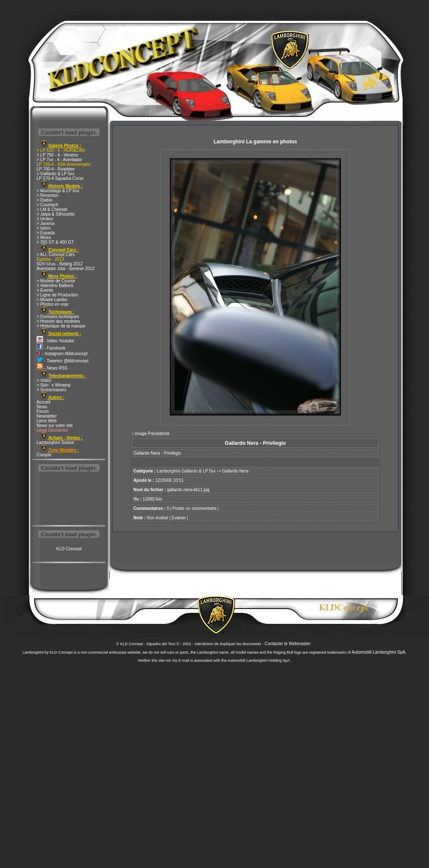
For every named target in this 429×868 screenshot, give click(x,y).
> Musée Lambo (52, 300)
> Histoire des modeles (58, 321)
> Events (45, 290)
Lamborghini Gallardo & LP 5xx (186, 471)
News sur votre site (55, 425)
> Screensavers (51, 390)
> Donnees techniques (58, 317)
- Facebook (51, 348)
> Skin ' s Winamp (54, 385)
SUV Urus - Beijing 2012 (60, 264)
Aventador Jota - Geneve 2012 (66, 269)
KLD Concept (69, 549)
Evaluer (179, 518)
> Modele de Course (56, 281)
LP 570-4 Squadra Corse (60, 178)
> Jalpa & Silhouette (56, 214)
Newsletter (47, 416)
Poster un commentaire (194, 508)
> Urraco (45, 219)
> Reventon (47, 195)
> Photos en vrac (53, 304)
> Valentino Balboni (55, 286)
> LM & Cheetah (52, 209)
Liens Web (47, 421)
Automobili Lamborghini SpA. (379, 652)
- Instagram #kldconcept (62, 354)
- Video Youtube (55, 341)
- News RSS (52, 368)
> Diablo (44, 200)
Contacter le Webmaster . (289, 644)
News (42, 407)
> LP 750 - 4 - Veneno (57, 155)
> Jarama (46, 223)
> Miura (44, 238)
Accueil (43, 402)
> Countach (47, 205)
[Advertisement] (69, 499)
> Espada (46, 233)
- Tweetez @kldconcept (63, 361)
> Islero (44, 228)
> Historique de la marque (61, 326)
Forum (43, 411)
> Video (44, 380)
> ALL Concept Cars (56, 255)
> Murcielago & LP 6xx (58, 191)
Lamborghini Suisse (55, 443)
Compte (44, 455)
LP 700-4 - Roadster (56, 169)
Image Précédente (152, 434)
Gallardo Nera (235, 471)
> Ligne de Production (57, 295)
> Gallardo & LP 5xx (56, 174)
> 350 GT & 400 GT (55, 242)
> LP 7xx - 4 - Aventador (59, 160)
